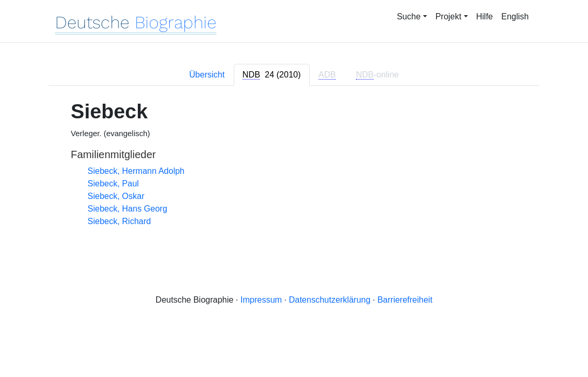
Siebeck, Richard (119, 221)
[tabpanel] (294, 164)
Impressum (261, 300)
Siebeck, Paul (113, 184)
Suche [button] (409, 16)
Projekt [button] (449, 16)
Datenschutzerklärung (330, 300)
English (515, 16)
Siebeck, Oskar (116, 196)
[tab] (272, 75)
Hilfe (485, 16)
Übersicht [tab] (207, 75)
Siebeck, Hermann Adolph (136, 171)
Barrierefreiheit (405, 300)
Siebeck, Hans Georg (127, 209)
